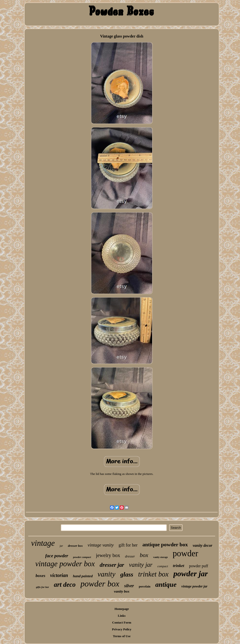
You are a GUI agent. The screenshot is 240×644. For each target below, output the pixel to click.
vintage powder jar (194, 586)
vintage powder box (65, 564)
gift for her (128, 545)
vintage (43, 543)
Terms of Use (122, 636)
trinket (178, 566)
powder (185, 553)
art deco (65, 585)
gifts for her (43, 587)
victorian (59, 575)
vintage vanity (101, 545)
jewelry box (108, 555)
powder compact (82, 557)
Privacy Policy (122, 629)
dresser (130, 556)
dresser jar (112, 565)
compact (163, 566)
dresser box (75, 546)
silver (129, 586)
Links (122, 616)
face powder (57, 556)
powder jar (190, 574)
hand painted (83, 576)
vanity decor (203, 545)
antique (166, 584)
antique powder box (165, 544)
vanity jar (141, 565)
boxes (40, 576)
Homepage (122, 609)
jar (61, 546)
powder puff (199, 566)
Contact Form (122, 622)
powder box (100, 584)
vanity (106, 574)
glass (127, 574)
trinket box (153, 574)
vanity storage (160, 557)
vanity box (122, 591)
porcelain (145, 586)
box (144, 555)
